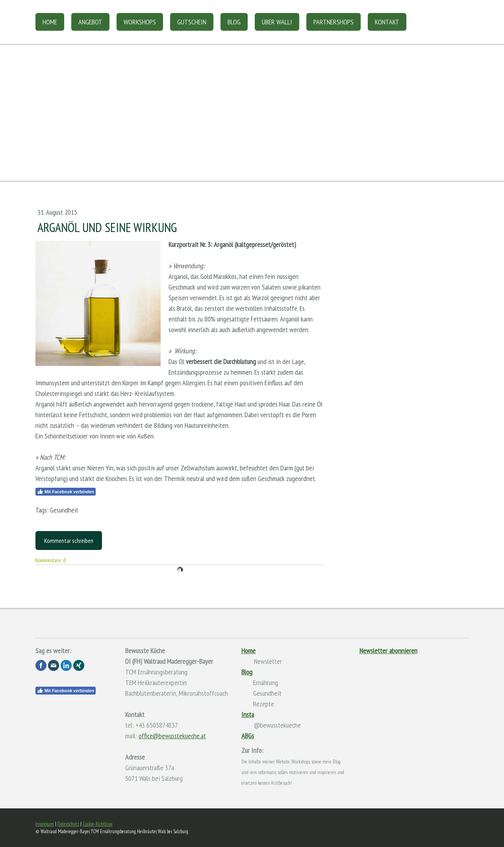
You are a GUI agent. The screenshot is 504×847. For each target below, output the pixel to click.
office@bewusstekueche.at (172, 736)
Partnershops (334, 22)
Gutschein (192, 22)
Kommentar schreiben (69, 541)
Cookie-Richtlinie (98, 824)
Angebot (90, 22)
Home (50, 22)
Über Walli (277, 22)
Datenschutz (68, 824)
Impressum (45, 824)
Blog (234, 22)
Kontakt (387, 22)
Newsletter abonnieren (388, 651)
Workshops (140, 22)
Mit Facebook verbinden (66, 492)
